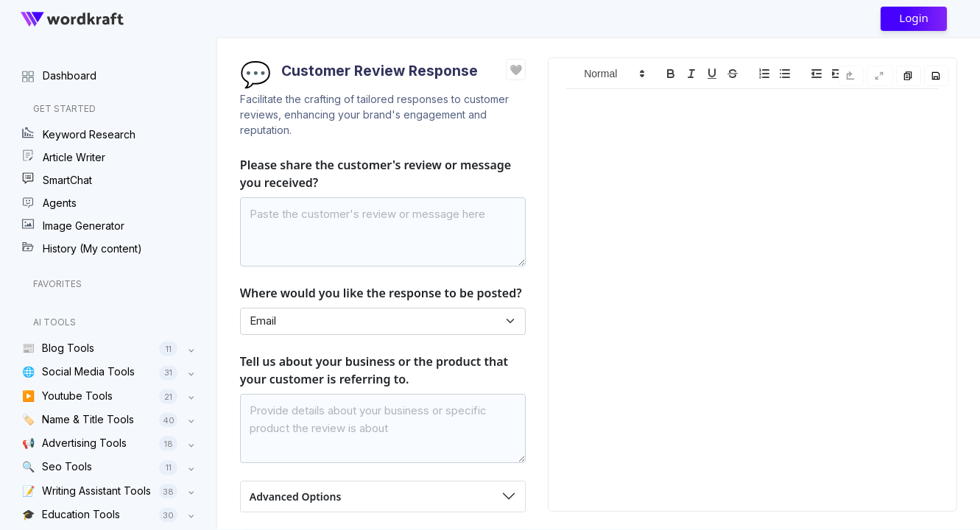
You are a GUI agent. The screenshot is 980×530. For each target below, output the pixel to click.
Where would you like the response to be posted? (381, 293)
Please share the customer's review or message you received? (376, 174)
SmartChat (57, 180)
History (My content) (82, 248)
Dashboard (59, 75)
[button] (613, 74)
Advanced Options (295, 497)
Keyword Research (79, 134)
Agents (49, 203)
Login (914, 18)
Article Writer (64, 157)
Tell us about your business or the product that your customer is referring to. (374, 370)
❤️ (516, 70)
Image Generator (73, 225)
